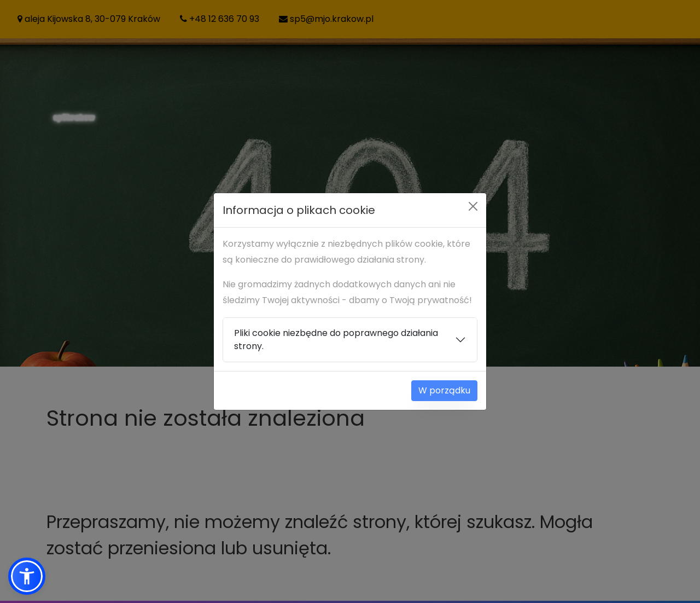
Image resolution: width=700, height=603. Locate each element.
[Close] (473, 206)
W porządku (444, 390)
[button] (27, 576)
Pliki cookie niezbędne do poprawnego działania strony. (336, 340)
